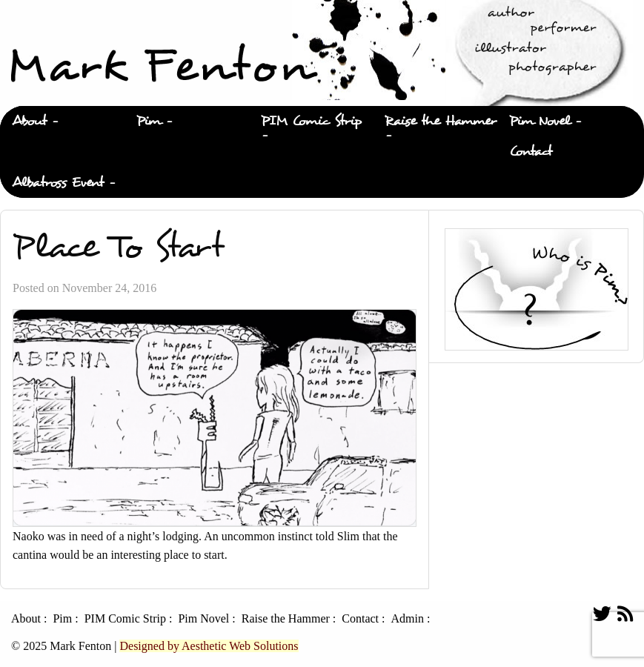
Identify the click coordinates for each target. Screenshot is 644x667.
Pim (149, 121)
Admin (407, 619)
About (29, 121)
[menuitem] (62, 122)
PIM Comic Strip (311, 121)
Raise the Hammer (441, 121)
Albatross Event (58, 183)
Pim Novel (540, 121)
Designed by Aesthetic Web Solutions (209, 646)
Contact (531, 152)
